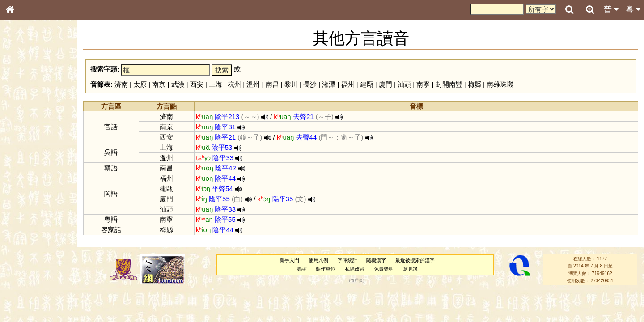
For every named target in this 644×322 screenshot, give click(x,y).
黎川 (291, 84)
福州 (347, 84)
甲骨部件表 (25, 136)
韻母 (30, 235)
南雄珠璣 (500, 84)
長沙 (310, 84)
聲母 (18, 235)
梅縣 (475, 84)
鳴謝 (302, 269)
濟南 (121, 84)
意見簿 (410, 269)
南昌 (272, 84)
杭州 (234, 84)
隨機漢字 (376, 260)
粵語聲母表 (25, 183)
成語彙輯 (22, 291)
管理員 (357, 281)
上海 (216, 84)
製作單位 (326, 269)
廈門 (386, 84)
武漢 (178, 84)
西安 (197, 84)
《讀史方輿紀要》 (33, 283)
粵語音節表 (25, 175)
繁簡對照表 (25, 299)
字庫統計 (347, 260)
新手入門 (289, 260)
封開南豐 (449, 84)
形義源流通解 (27, 152)
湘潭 (329, 84)
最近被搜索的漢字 (415, 260)
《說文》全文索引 (33, 275)
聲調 (42, 235)
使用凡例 (318, 260)
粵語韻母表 (25, 192)
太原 (140, 84)
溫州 (253, 84)
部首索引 (22, 119)
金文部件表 (25, 144)
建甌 (367, 84)
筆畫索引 (22, 127)
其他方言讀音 (27, 251)
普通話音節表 (27, 243)
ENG (39, 99)
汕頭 (404, 84)
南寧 (423, 84)
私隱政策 (355, 269)
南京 (159, 84)
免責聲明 (384, 269)
